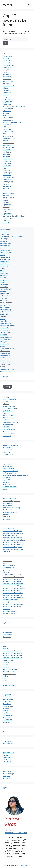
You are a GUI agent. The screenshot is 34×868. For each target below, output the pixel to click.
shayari (3, 319)
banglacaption (5, 280)
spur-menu (4, 291)
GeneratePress (26, 865)
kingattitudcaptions (7, 371)
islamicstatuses (5, 339)
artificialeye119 (8, 468)
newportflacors (8, 424)
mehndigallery (8, 182)
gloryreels (6, 717)
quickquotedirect (9, 81)
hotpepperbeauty (9, 415)
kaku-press (4, 300)
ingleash (6, 755)
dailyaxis (6, 708)
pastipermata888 (9, 685)
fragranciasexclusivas (10, 471)
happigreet (7, 448)
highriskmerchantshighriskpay (14, 106)
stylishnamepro (8, 454)
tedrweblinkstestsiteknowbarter (14, 588)
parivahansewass (6, 303)
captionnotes (7, 623)
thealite (3, 358)
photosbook (7, 79)
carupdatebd (5, 344)
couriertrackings (6, 337)
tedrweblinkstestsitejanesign (13, 542)
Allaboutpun (7, 632)
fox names (6, 722)
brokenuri (6, 420)
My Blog (7, 4)
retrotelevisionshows (10, 600)
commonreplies (8, 568)
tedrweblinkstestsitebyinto (12, 531)
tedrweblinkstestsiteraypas (12, 595)
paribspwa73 (7, 503)
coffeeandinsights (9, 473)
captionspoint (8, 67)
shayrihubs (4, 284)
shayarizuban (5, 332)
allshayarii (4, 342)
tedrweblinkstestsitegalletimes (14, 540)
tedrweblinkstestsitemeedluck (14, 545)
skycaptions (7, 90)
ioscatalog (6, 683)
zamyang (6, 413)
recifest (3, 367)
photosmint (7, 63)
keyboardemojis (6, 289)
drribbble (6, 514)
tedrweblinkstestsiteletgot (12, 590)
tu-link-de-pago (8, 774)
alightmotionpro (9, 138)
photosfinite (7, 154)
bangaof (6, 602)
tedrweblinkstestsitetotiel (12, 607)
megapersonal (8, 120)
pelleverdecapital (9, 406)
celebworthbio (8, 118)
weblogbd (4, 321)
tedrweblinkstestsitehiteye (12, 586)
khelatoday (7, 161)
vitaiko (2, 346)
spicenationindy (8, 528)
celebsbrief (7, 762)
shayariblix (7, 170)
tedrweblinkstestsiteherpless (13, 584)
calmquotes (7, 111)
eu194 (5, 681)
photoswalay (7, 77)
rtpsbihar (6, 58)
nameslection (8, 519)
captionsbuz (7, 104)
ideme (5, 563)
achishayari (7, 127)
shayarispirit (4, 360)
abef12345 (7, 662)
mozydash (4, 278)
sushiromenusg (6, 310)
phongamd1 (7, 771)
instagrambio (8, 697)
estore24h (6, 572)
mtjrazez (6, 667)
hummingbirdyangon (10, 669)
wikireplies (7, 54)
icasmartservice (8, 143)
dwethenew (7, 510)
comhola (6, 397)
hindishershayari (6, 323)
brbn (4, 168)
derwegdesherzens (10, 512)
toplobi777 (7, 480)
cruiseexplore (8, 720)
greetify (7, 387)
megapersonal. (5, 234)
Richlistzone (7, 704)
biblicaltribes (7, 561)
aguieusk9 (6, 478)
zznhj (5, 678)
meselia (6, 489)
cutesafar (6, 97)
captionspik (7, 93)
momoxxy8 (7, 436)
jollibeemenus (5, 351)
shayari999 (7, 163)
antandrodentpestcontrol (12, 399)
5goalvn (6, 402)
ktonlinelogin (5, 314)
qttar (4, 646)
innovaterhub (8, 741)
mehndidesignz (6, 312)
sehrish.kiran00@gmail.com (16, 833)
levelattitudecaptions (10, 445)
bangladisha (4, 282)
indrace (5, 649)
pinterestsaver (5, 316)
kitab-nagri (7, 125)
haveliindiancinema (10, 535)
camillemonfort (6, 305)
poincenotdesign (9, 418)
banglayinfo (7, 150)
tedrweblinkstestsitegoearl (12, 547)
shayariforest (7, 102)
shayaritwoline (8, 129)
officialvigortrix (8, 505)
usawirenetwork (9, 136)
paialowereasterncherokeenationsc (15, 475)
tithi (4, 134)
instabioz (6, 713)
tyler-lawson (7, 411)
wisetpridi (6, 776)
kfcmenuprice (8, 159)
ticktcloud (6, 484)
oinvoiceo (6, 427)
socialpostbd (5, 328)
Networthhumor (9, 701)
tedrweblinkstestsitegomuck (13, 533)
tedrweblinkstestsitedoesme (13, 604)
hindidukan (7, 113)
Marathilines (7, 635)
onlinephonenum (9, 429)
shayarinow (7, 695)
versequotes (7, 760)
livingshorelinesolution (11, 422)
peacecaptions (5, 364)
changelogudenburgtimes (12, 575)
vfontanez (6, 517)
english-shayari (8, 147)
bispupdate (7, 74)
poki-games (7, 70)
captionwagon (8, 757)
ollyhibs (5, 788)
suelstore (6, 676)
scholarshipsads (9, 65)
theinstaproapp (8, 145)
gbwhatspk (7, 83)
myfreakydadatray (9, 613)
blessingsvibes (8, 466)
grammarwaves (8, 753)
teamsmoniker (8, 743)
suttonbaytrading (9, 434)
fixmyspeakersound (7, 369)
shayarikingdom (9, 99)
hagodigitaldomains (10, 611)
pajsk (5, 731)
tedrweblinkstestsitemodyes (13, 593)
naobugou (6, 570)
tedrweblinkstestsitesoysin (12, 658)
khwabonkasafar (9, 131)
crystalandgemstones (10, 408)
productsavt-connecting (11, 508)
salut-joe (6, 404)
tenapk (5, 141)
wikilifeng (3, 335)
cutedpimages (5, 294)
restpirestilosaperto (7, 348)
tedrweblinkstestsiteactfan (12, 538)
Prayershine (7, 637)
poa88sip (6, 482)
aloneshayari (7, 61)
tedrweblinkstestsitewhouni (13, 549)
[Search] (5, 43)
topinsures (4, 330)
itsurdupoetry (8, 109)
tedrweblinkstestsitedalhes (12, 651)
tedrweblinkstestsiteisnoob (12, 655)
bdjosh (5, 88)
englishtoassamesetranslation (14, 122)
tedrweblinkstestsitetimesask (13, 597)
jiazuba (5, 665)
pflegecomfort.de (9, 376)
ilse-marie (6, 551)
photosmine (4, 362)
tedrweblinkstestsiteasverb (12, 579)
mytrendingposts (9, 464)
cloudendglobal (8, 660)
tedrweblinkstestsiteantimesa (13, 577)
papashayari (7, 450)
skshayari (6, 72)
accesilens (6, 609)
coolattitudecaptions (7, 326)
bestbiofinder (8, 115)
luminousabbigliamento (11, 501)
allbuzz (5, 711)
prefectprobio (8, 699)
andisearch (7, 166)
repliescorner (8, 56)
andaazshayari (8, 715)
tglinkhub (6, 157)
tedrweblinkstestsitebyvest (12, 581)
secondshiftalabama (10, 487)
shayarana (6, 452)
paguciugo (7, 431)
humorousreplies (9, 565)
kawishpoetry (8, 95)
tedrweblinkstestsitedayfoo (13, 653)
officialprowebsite (9, 498)
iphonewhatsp (5, 355)
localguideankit (8, 86)
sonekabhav (7, 152)
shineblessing (8, 706)
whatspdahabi (5, 353)
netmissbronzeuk (9, 778)
